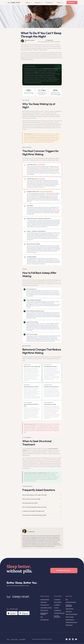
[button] (28, 3)
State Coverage (70, 617)
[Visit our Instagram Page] (67, 639)
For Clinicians (57, 600)
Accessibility (22, 639)
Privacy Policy (14, 639)
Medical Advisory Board (71, 622)
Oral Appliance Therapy (46, 608)
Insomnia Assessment (71, 602)
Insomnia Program (45, 600)
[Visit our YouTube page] (76, 639)
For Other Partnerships (57, 616)
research (59, 95)
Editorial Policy (69, 625)
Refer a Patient (58, 602)
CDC (32, 93)
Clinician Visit (44, 602)
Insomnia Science (70, 620)
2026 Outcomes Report (71, 614)
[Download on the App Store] (12, 613)
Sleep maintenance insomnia (48, 123)
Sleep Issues (69, 611)
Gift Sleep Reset (45, 620)
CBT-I (53, 81)
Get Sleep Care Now (63, 570)
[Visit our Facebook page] (70, 639)
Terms (8, 639)
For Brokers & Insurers (59, 613)
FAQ (42, 617)
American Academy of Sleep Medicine (41, 460)
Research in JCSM (56, 210)
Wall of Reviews (44, 610)
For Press (56, 608)
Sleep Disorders (69, 609)
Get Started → (72, 3)
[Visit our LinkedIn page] (73, 639)
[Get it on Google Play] (24, 613)
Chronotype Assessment (69, 605)
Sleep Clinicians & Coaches (44, 614)
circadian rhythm (47, 370)
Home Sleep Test (45, 605)
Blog (67, 600)
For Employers (57, 610)
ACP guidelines (43, 479)
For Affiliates (57, 605)
